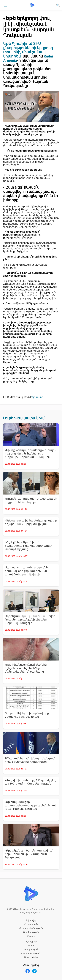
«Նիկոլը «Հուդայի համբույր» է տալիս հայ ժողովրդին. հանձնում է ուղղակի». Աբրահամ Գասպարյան (30, 454)
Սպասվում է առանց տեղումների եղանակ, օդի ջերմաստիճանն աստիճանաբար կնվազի (28, 571)
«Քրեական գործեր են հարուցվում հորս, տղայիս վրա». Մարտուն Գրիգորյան (29, 854)
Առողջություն (31, 949)
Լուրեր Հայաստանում (24, 418)
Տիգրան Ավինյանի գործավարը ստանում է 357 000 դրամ (27, 715)
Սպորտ (31, 945)
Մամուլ (31, 936)
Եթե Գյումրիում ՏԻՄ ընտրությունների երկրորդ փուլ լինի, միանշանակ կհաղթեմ (28, 50)
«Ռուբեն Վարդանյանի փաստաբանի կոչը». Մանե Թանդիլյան (31, 500)
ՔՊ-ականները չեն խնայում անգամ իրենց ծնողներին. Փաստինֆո (30, 760)
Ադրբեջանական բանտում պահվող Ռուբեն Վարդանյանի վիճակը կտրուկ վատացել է (30, 620)
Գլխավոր (31, 920)
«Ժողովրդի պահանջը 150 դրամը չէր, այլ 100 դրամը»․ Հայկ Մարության (30, 782)
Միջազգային (31, 941)
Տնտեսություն (31, 932)
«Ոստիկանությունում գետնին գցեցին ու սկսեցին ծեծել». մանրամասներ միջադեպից (26, 668)
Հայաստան (31, 924)
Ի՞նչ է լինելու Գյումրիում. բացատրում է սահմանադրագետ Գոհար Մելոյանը (29, 546)
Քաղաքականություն (31, 928)
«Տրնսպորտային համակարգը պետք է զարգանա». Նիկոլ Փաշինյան (31, 522)
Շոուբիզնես (31, 957)
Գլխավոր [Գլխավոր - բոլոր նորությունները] (37, 397)
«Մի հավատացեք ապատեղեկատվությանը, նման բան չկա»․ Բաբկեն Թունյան (31, 805)
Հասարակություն (31, 953)
